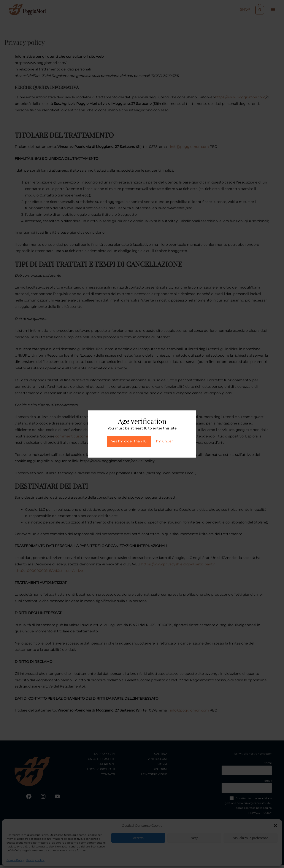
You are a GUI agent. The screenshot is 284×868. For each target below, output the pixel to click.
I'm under (164, 441)
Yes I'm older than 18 (129, 441)
